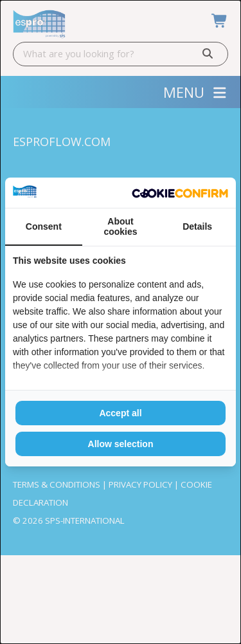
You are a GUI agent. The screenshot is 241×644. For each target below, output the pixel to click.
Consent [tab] (44, 226)
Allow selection (121, 444)
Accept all (120, 413)
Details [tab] (197, 226)
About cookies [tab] (120, 226)
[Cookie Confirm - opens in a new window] (180, 193)
